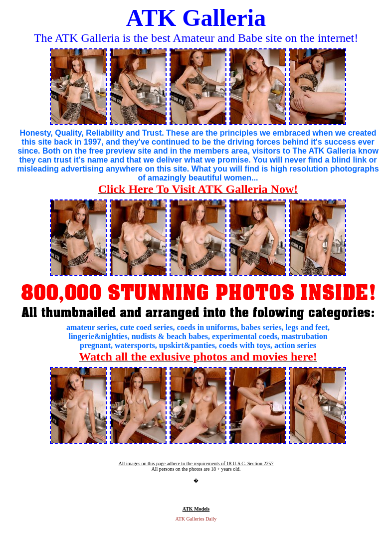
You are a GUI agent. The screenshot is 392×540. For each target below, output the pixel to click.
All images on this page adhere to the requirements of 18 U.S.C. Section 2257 (196, 463)
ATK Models (196, 509)
